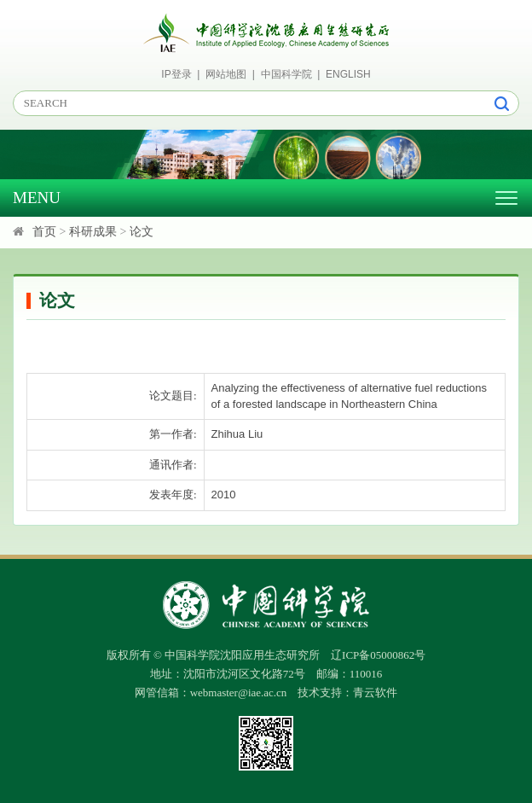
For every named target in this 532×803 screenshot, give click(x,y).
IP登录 (176, 74)
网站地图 (226, 74)
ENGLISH (348, 74)
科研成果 (93, 232)
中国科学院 (286, 74)
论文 (142, 232)
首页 (44, 232)
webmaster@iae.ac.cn (239, 692)
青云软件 (375, 692)
